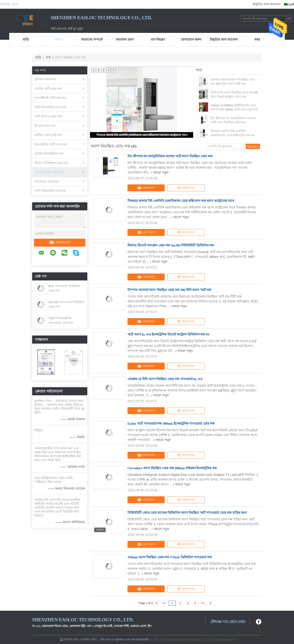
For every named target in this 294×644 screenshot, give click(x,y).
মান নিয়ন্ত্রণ (158, 40)
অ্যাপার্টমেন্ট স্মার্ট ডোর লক (51, 98)
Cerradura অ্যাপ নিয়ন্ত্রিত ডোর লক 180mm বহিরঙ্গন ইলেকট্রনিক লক (172, 468)
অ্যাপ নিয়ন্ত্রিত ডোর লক (49, 172)
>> (203, 603)
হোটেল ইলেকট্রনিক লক (49, 154)
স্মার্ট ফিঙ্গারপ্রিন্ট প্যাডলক (50, 191)
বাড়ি (26, 40)
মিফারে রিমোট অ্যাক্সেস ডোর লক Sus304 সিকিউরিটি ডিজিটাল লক (171, 245)
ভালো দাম (186, 188)
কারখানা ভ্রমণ (125, 40)
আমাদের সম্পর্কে (92, 40)
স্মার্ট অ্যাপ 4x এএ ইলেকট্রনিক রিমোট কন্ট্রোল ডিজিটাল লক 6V (169, 335)
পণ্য (59, 40)
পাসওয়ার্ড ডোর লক (47, 182)
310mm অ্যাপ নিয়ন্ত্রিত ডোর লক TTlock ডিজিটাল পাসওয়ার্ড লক (170, 557)
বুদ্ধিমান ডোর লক (45, 79)
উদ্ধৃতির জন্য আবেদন (267, 4)
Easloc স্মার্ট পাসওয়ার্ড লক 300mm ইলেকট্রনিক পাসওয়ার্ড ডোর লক (171, 424)
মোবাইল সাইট (69, 640)
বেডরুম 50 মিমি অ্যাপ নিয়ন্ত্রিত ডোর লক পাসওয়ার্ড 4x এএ (165, 379)
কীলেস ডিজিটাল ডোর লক (51, 163)
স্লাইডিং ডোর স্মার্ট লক (48, 135)
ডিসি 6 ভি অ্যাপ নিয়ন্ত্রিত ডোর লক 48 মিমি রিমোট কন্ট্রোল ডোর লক (234, 95)
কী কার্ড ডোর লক (45, 126)
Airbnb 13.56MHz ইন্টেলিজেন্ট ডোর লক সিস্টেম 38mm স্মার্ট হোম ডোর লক (234, 107)
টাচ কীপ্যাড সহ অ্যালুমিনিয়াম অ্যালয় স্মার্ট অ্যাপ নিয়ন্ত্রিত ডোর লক (233, 120)
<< (164, 603)
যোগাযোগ (60, 243)
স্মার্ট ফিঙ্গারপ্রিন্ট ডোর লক (50, 107)
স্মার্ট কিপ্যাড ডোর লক (48, 116)
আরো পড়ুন (161, 172)
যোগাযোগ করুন (191, 40)
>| (210, 603)
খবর (257, 40)
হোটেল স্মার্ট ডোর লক (48, 89)
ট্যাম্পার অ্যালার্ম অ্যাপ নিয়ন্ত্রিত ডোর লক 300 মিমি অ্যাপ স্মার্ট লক (233, 82)
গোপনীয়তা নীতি (88, 640)
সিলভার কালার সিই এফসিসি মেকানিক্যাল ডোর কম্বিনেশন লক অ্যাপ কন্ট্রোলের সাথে (142, 135)
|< (157, 603)
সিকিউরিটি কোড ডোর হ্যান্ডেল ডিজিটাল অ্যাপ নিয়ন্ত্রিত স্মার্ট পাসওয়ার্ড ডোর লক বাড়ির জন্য (187, 513)
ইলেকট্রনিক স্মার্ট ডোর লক (51, 144)
